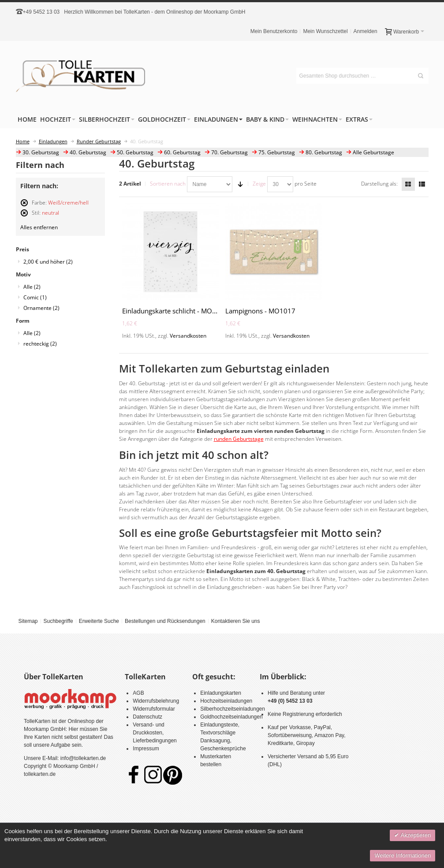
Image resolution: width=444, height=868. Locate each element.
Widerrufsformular (154, 709)
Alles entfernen (39, 227)
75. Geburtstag (277, 152)
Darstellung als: (379, 184)
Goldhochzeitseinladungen (231, 717)
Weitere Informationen (403, 855)
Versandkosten (188, 336)
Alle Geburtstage (373, 152)
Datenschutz (147, 717)
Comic (35, 297)
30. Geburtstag (41, 152)
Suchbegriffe (58, 621)
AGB (138, 693)
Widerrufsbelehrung (156, 701)
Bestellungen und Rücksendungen (165, 621)
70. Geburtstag (229, 152)
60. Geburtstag (182, 152)
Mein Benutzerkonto (274, 31)
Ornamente (41, 308)
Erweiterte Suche (99, 621)
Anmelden (366, 31)
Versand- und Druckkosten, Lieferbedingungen (155, 733)
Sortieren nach (168, 184)
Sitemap (28, 621)
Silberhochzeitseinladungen (233, 709)
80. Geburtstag (324, 152)
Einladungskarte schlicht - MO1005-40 (180, 311)
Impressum (146, 749)
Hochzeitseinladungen (226, 701)
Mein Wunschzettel (325, 31)
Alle (32, 287)
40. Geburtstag (88, 152)
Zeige (259, 184)
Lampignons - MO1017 (260, 311)
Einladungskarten (221, 693)
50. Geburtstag (135, 152)
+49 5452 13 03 (41, 12)
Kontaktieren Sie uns (236, 621)
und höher (48, 262)
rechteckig (40, 344)
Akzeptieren (415, 835)
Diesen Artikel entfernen (24, 207)
